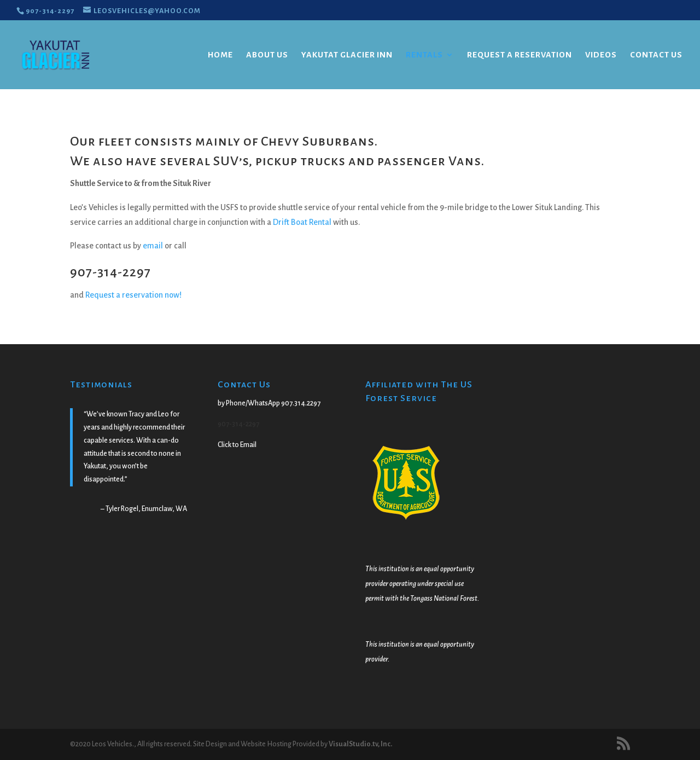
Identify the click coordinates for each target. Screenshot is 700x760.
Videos (601, 55)
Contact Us (656, 55)
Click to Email (237, 445)
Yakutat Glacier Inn (347, 55)
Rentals (424, 55)
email (154, 246)
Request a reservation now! (133, 295)
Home (220, 55)
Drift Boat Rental (302, 222)
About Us (267, 55)
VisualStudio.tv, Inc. (360, 744)
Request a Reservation (520, 55)
